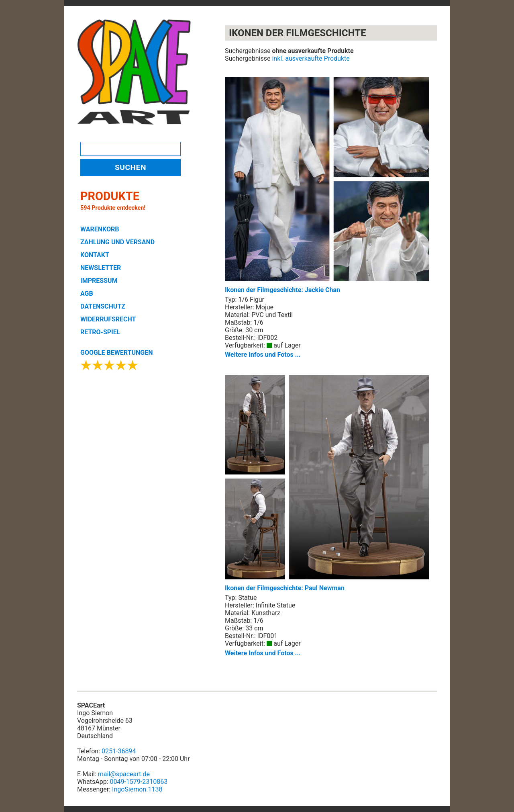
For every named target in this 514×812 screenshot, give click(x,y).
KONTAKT (95, 255)
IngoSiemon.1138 (137, 789)
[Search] (131, 149)
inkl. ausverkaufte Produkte (311, 58)
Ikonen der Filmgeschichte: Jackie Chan (327, 185)
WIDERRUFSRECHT (108, 319)
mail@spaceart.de (124, 774)
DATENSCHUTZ (103, 306)
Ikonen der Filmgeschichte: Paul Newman (327, 484)
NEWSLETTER (101, 268)
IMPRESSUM (99, 281)
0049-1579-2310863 (139, 782)
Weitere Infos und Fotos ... (263, 355)
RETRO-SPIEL (100, 332)
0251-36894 (119, 751)
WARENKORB (100, 229)
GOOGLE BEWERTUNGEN (116, 353)
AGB (87, 294)
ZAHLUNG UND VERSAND (117, 242)
